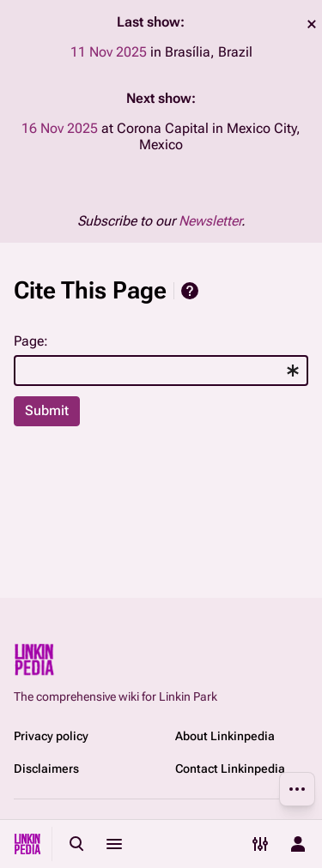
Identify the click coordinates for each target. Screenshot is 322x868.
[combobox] (161, 371)
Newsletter (210, 221)
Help (190, 291)
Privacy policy (51, 736)
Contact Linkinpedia (230, 769)
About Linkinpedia (225, 736)
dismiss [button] (312, 24)
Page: (31, 341)
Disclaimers (46, 769)
